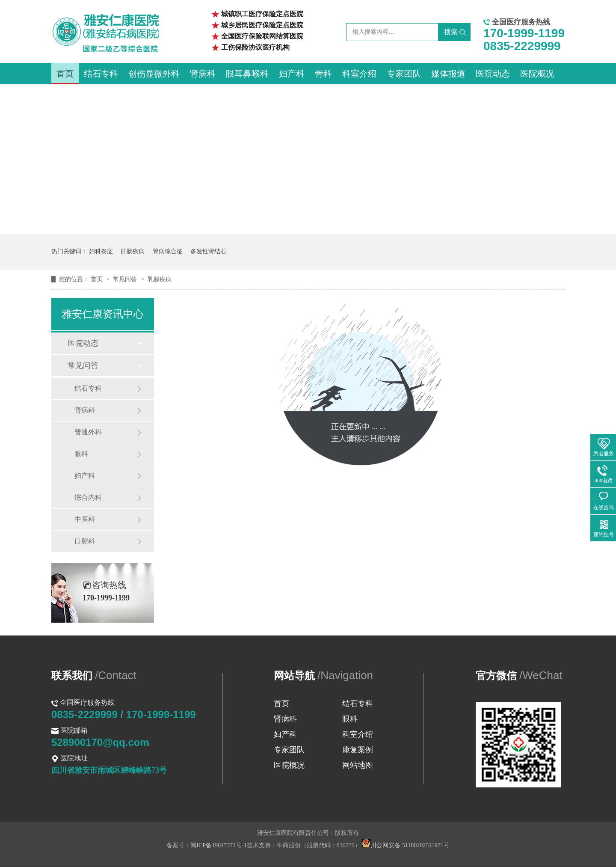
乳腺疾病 (160, 279)
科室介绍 (359, 74)
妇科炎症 (101, 251)
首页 (65, 74)
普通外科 (88, 432)
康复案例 (358, 750)
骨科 (323, 74)
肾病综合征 (168, 251)
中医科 (85, 519)
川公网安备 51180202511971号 (406, 845)
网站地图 (358, 765)
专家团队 (404, 74)
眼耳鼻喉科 (247, 74)
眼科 (81, 454)
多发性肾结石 (208, 251)
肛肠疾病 (133, 251)
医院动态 (493, 74)
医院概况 (537, 74)
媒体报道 (448, 74)
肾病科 (203, 74)
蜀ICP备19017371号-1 (218, 845)
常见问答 (126, 279)
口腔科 (85, 541)
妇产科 (292, 74)
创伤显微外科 (154, 74)
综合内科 (88, 497)
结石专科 (101, 74)
